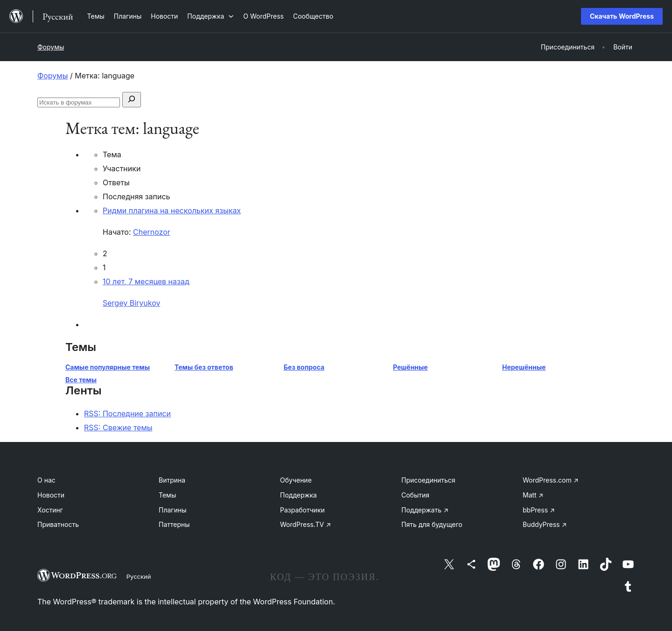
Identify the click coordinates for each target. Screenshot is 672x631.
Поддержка (298, 495)
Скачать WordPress (622, 16)
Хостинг (50, 510)
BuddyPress (545, 524)
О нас (46, 480)
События (415, 495)
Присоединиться (428, 480)
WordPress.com (551, 480)
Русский (139, 576)
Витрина (172, 480)
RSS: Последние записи (127, 414)
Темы (167, 495)
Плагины (172, 510)
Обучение (296, 480)
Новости (51, 495)
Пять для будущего (432, 524)
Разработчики (302, 510)
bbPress (539, 510)
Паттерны (174, 524)
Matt (533, 495)
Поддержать (425, 510)
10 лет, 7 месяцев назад (146, 281)
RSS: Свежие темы (118, 428)
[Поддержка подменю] (210, 16)
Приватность (58, 524)
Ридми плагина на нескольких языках (172, 210)
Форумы (51, 47)
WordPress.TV (305, 524)
